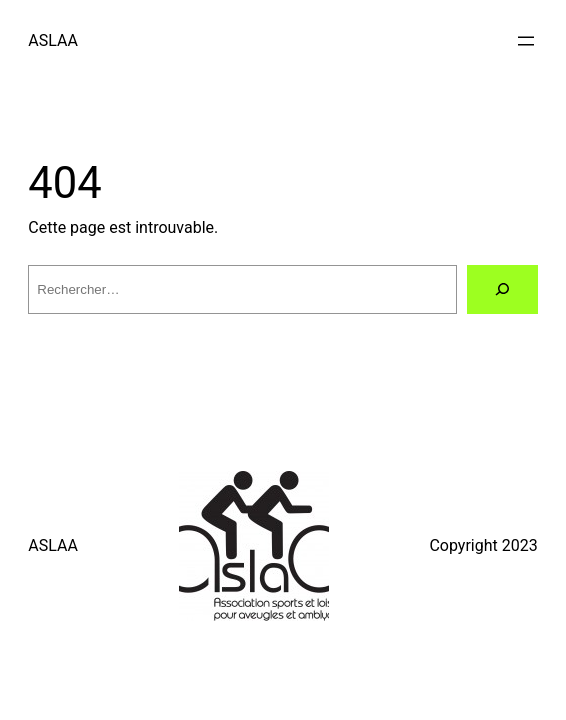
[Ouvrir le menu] (526, 41)
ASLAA (53, 40)
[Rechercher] (502, 289)
